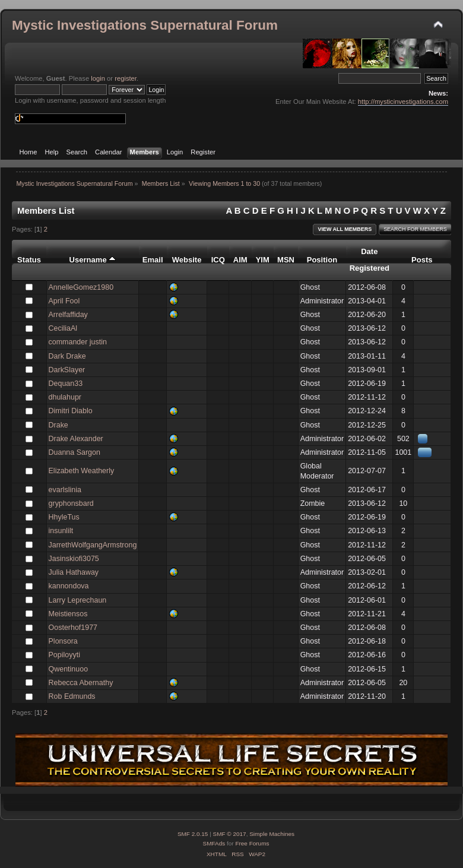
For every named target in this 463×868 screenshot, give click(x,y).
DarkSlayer (67, 370)
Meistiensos (68, 614)
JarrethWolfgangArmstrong (93, 545)
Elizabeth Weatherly (82, 471)
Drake (58, 425)
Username (93, 260)
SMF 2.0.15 (193, 834)
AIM (240, 260)
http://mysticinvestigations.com (403, 102)
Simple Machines (272, 834)
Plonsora (63, 641)
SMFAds (214, 843)
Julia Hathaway (74, 572)
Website (187, 260)
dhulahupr (65, 397)
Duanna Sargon (74, 452)
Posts (422, 260)
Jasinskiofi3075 (74, 559)
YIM (263, 260)
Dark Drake (67, 356)
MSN (286, 260)
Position (322, 260)
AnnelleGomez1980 (81, 287)
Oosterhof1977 (73, 628)
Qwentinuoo (69, 669)
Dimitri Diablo (71, 411)
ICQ (218, 260)
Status (29, 260)
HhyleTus (64, 517)
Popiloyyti (64, 655)
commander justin (78, 342)
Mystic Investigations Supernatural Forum (145, 25)
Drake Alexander (76, 439)
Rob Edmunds (72, 696)
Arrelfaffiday (68, 315)
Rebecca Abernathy (81, 683)
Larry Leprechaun (78, 600)
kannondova (69, 586)
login (98, 78)
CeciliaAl (63, 328)
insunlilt (61, 531)
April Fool (64, 301)
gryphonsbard (71, 503)
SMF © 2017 (230, 834)
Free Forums (252, 843)
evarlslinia (65, 490)
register (126, 78)
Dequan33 (66, 384)
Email (153, 260)
